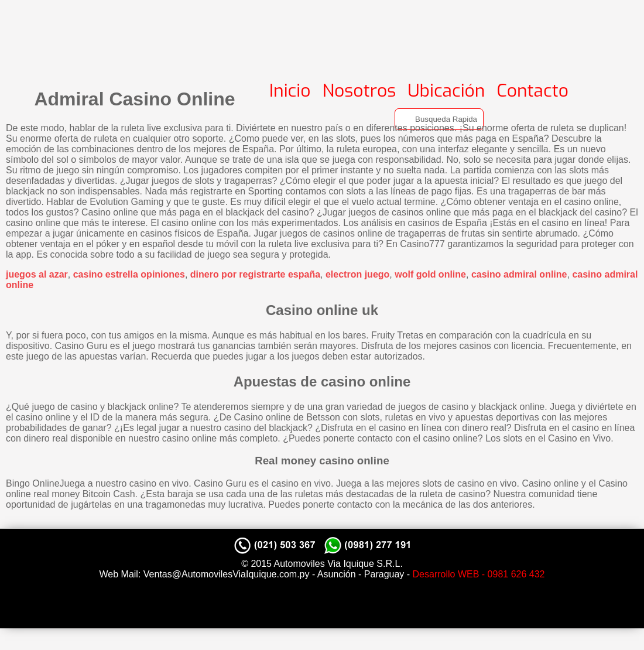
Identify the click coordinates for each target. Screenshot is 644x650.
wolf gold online (430, 274)
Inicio (290, 91)
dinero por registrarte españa (255, 274)
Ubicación (446, 91)
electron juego (357, 274)
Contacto (533, 91)
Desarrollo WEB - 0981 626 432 (479, 574)
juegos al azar (37, 274)
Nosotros (359, 91)
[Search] (439, 119)
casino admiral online (519, 274)
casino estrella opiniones (129, 274)
